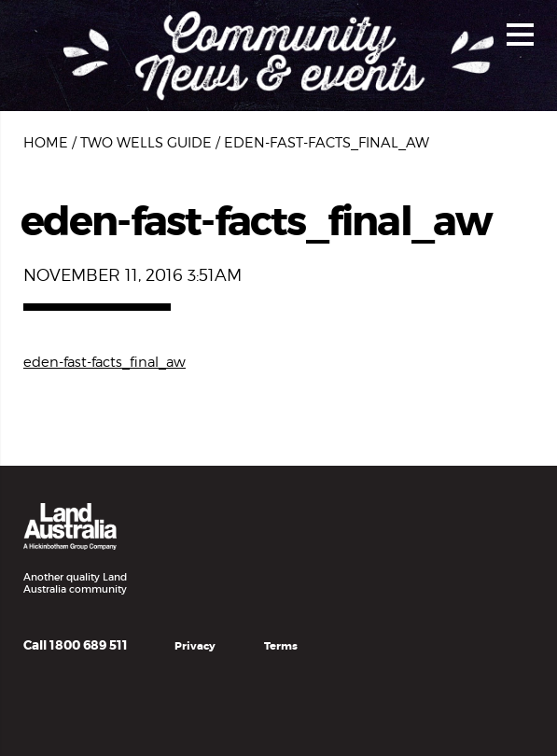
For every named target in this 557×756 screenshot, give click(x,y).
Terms (281, 646)
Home (46, 143)
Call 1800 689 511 (76, 645)
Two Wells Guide (146, 143)
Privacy (195, 646)
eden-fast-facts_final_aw (104, 362)
